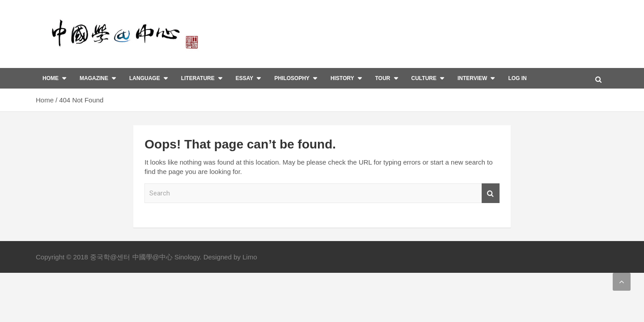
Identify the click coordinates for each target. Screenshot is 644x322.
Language (145, 78)
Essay (245, 78)
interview (472, 78)
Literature (198, 78)
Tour (383, 78)
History (342, 78)
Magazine (94, 78)
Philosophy (292, 78)
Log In (517, 78)
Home (51, 78)
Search (491, 193)
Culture (424, 78)
